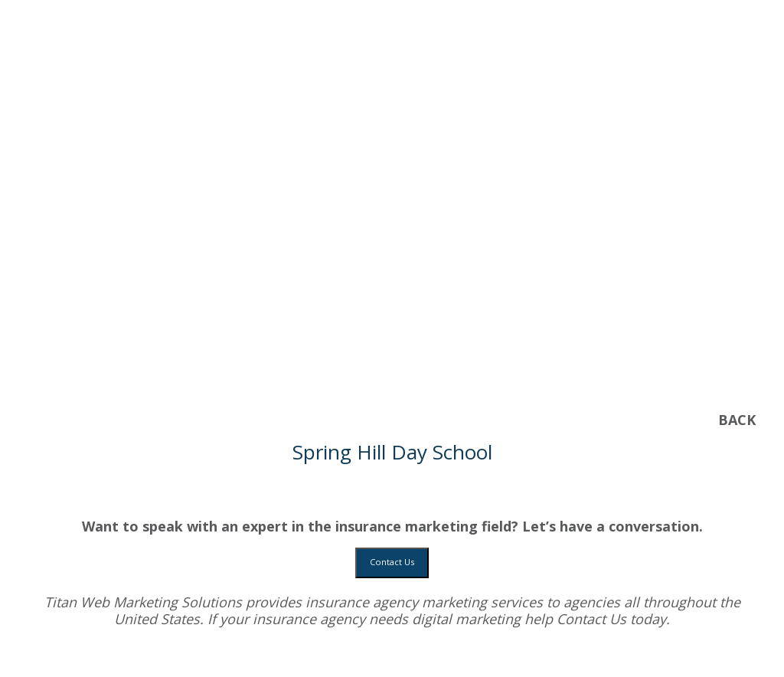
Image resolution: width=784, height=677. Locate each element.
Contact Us (392, 562)
